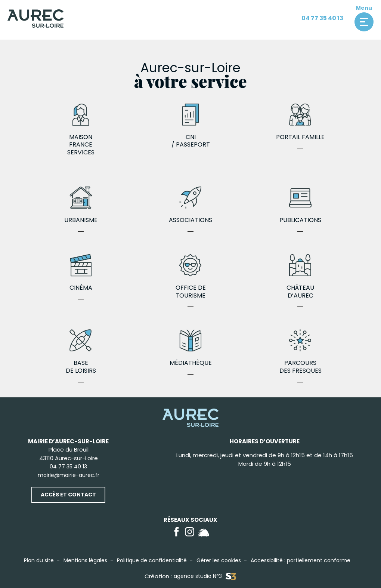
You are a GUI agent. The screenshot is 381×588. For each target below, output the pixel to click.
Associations (190, 205)
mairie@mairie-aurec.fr (69, 475)
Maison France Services (81, 130)
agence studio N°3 (205, 576)
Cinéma (81, 273)
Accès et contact (68, 495)
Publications (300, 205)
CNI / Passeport (190, 126)
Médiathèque (190, 348)
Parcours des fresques (300, 352)
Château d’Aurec (300, 277)
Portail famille (300, 122)
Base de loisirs (81, 352)
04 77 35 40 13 (322, 18)
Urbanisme (81, 205)
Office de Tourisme (190, 277)
